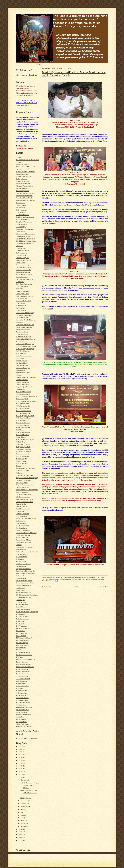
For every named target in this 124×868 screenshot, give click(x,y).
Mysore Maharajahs (23, 454)
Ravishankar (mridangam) (25, 547)
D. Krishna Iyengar (23, 250)
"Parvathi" (20, 157)
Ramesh (19, 545)
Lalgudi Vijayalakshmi (24, 387)
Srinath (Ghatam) (22, 602)
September (25, 806)
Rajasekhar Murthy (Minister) (26, 533)
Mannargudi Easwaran (24, 449)
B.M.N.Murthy (21, 212)
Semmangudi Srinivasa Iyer (26, 573)
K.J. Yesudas (20, 341)
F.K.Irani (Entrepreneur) (24, 279)
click (50, 309)
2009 (21, 835)
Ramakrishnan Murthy (24, 540)
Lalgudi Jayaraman (23, 382)
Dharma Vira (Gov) (23, 258)
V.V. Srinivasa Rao (23, 700)
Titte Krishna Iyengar (23, 664)
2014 (21, 772)
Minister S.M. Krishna (24, 451)
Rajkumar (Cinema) (23, 535)
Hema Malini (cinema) (24, 327)
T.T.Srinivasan (21, 650)
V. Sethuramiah (21, 693)
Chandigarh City (22, 231)
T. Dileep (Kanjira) (23, 616)
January (24, 826)
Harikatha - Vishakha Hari (25, 325)
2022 (21, 755)
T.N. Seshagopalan (23, 640)
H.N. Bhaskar (21, 303)
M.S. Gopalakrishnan (23, 418)
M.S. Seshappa (21, 420)
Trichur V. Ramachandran (25, 667)
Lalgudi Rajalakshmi (23, 384)
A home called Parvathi (24, 176)
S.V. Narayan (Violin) (24, 564)
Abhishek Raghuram (23, 183)
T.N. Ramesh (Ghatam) (24, 638)
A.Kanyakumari (22, 179)
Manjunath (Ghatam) (23, 447)
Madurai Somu (21, 437)
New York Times (22, 483)
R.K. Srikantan (21, 523)
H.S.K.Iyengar (21, 310)
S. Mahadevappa (22, 557)
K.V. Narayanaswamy (24, 356)
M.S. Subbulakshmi (23, 423)
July (22, 812)
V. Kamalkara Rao (22, 686)
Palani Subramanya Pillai (25, 502)
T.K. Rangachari (22, 633)
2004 (21, 837)
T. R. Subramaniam (23, 619)
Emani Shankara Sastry (24, 274)
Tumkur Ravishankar (23, 671)
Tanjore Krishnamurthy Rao (26, 659)
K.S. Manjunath (22, 353)
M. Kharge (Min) (22, 399)
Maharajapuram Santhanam (26, 439)
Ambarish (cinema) (23, 191)
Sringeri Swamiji (22, 604)
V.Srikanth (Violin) (23, 698)
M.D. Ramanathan (22, 408)
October (24, 804)
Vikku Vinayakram (23, 724)
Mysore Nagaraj (22, 459)
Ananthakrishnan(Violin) (25, 198)
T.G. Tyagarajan (22, 626)
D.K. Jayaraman (22, 253)
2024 (21, 749)
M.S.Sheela (20, 430)
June (22, 815)
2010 (21, 832)
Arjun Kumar (21, 203)
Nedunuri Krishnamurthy (25, 480)
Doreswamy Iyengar (23, 265)
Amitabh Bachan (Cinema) (25, 193)
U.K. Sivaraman (22, 681)
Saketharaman (21, 566)
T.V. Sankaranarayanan (24, 655)
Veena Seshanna (22, 712)
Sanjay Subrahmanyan (24, 569)
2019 (21, 757)
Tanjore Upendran (22, 662)
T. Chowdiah (21, 614)
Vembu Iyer (20, 717)
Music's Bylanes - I (27, 798)
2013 (21, 774)
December (24, 780)
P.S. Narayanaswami (23, 497)
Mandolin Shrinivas (23, 444)
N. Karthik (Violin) (23, 470)
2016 (21, 766)
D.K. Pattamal (21, 255)
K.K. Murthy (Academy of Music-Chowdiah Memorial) (79, 577)
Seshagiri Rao (21, 576)
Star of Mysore (21, 607)
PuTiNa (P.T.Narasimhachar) (26, 518)
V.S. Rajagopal (21, 695)
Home (75, 587)
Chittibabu (20, 246)
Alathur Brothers (22, 188)
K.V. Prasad (20, 358)
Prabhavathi (20, 511)
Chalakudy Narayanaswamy (26, 229)
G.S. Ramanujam (22, 286)
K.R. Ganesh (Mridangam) (25, 349)
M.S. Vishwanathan (23, 425)
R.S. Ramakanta (22, 528)
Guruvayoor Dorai (22, 294)
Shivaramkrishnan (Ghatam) (26, 583)
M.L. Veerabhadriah (23, 413)
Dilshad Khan (21, 263)
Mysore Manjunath (23, 456)
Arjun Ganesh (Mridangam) (26, 200)
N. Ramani (20, 473)
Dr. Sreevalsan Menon (24, 267)
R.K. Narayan (21, 521)
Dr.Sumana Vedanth (23, 272)
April (23, 820)
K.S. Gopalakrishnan (23, 351)
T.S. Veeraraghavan (23, 645)
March (23, 823)
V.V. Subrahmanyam (23, 702)
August (23, 809)
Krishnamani (21, 370)
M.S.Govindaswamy (23, 428)
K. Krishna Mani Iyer (23, 337)
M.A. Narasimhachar (23, 406)
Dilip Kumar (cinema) (24, 260)
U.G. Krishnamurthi (23, 679)
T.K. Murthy (20, 631)
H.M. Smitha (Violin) (23, 301)
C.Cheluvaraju (21, 227)
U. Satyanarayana (22, 676)
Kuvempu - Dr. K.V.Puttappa (26, 377)
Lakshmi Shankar (22, 380)
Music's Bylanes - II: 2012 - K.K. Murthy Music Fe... (29, 793)
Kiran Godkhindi (22, 365)
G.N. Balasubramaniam (24, 284)
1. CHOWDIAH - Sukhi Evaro (27, 738)
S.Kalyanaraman (22, 561)
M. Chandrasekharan (23, 394)
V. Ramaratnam (21, 690)
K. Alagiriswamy (22, 334)
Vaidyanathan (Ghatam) (24, 707)
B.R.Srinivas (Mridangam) (25, 217)
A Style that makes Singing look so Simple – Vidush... (30, 785)
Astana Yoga (20, 207)
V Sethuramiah (21, 683)
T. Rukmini (20, 621)
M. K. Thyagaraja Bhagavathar (27, 396)
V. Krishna (20, 688)
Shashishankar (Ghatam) (25, 581)
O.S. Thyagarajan (22, 492)
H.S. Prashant (21, 308)
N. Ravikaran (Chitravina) (25, 475)
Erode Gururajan (22, 277)
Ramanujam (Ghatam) (24, 542)
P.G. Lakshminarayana (24, 494)
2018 (21, 760)
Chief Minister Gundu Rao (25, 243)
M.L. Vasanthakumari (24, 411)
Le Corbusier (21, 389)
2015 (21, 769)
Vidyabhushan (21, 719)
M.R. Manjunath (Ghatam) (25, 416)
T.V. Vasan (20, 657)
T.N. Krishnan (21, 636)
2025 (21, 746)
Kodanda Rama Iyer (23, 368)
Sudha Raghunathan (23, 609)
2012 (21, 777)
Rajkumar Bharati (22, 537)
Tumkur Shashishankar (24, 674)
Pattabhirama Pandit (23, 509)
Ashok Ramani (21, 205)
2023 (21, 752)
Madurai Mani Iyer (23, 435)
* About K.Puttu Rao (23, 164)
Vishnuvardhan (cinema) (25, 726)
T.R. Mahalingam (22, 643)
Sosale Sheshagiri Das (24, 592)
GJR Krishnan (21, 289)
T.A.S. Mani (20, 624)
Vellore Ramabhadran (24, 714)
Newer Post (47, 587)
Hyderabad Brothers (23, 329)
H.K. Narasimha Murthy (24, 296)
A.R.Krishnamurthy (23, 181)
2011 (21, 829)
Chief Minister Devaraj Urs (26, 239)
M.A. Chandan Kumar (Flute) (26, 401)
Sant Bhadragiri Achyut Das (26, 571)
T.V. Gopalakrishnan (23, 652)
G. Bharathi (20, 282)
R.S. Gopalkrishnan (23, 526)
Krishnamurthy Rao (23, 372)
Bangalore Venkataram (24, 222)
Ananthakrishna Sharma (24, 196)
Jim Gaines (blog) (22, 332)
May (22, 818)
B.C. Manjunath (22, 210)
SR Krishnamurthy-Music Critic (27, 595)
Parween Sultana (22, 506)
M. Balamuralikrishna (24, 392)
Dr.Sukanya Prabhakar (24, 270)
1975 (21, 840)
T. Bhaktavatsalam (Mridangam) (27, 612)
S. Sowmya (20, 559)
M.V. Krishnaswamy (23, 432)
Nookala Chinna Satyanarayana (27, 490)
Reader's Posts (21, 549)
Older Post (104, 587)
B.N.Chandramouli (23, 215)
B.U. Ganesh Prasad (23, 219)
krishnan (19, 375)
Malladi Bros (21, 442)
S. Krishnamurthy (22, 554)
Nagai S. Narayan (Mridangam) (27, 478)
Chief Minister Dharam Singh (26, 241)
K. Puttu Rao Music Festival (26, 339)
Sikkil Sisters (21, 590)
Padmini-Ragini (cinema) (25, 499)
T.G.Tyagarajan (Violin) (24, 628)
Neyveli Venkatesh (23, 487)
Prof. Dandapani (22, 516)
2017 (21, 763)
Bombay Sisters (21, 224)
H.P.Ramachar (21, 305)
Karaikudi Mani (22, 363)
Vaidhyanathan (21, 705)
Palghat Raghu (21, 504)
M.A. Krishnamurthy (23, 403)
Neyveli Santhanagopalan (25, 485)
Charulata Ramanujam (24, 236)
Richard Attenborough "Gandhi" (27, 552)
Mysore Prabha (21, 461)
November (25, 801)
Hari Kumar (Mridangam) (25, 313)
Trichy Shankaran (22, 669)
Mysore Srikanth (22, 463)
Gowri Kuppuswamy (23, 291)
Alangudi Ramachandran (25, 186)
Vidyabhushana (21, 722)
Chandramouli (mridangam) (26, 234)
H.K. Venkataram (22, 298)
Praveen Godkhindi (23, 514)
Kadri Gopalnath (22, 361)
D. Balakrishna (21, 248)
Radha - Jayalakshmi (23, 530)
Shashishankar (21, 578)
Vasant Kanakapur (22, 710)
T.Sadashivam (21, 648)
